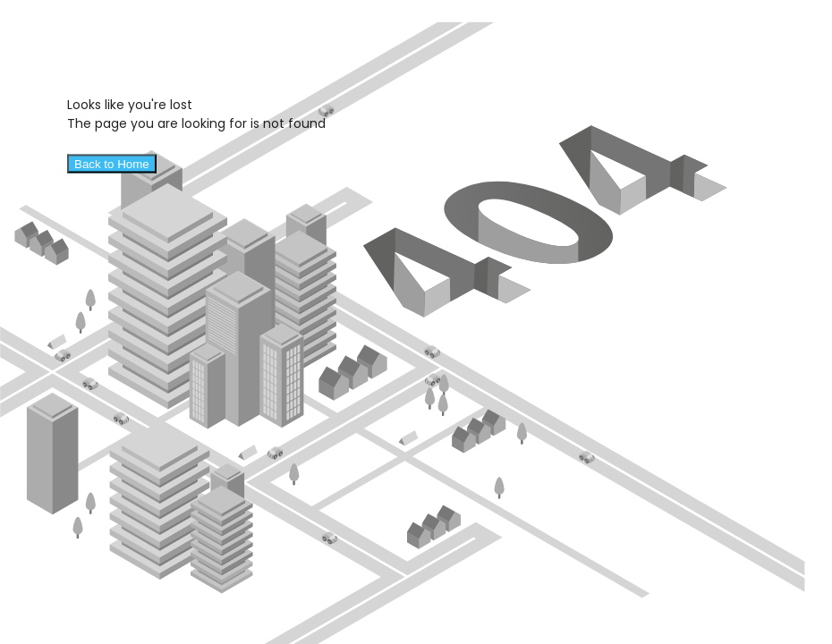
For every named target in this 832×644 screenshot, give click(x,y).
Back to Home (112, 164)
